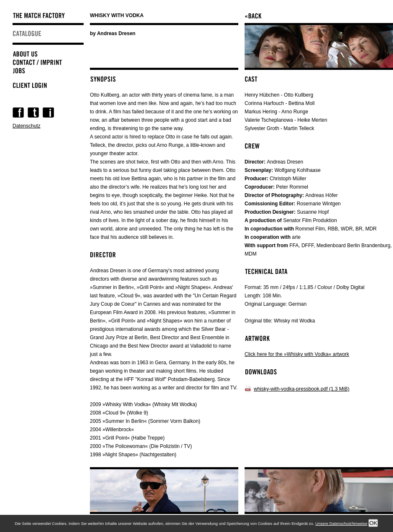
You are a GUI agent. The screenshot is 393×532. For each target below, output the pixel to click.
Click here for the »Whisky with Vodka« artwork (297, 354)
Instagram (48, 113)
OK (373, 523)
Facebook (18, 113)
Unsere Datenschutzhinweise (341, 523)
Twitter (33, 113)
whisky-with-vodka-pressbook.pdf (302, 389)
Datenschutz (27, 126)
